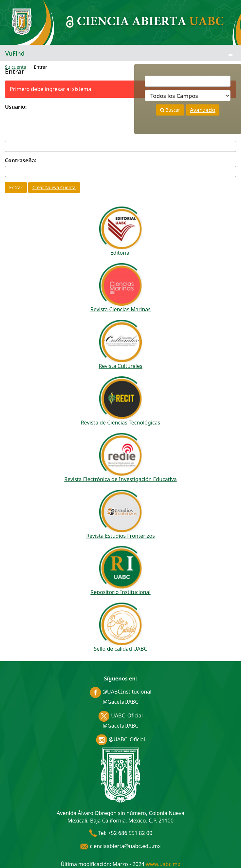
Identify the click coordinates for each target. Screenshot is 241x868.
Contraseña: (21, 160)
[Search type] (188, 96)
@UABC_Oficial (120, 739)
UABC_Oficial (120, 715)
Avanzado (203, 110)
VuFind (15, 53)
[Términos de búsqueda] (188, 81)
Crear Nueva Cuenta (54, 187)
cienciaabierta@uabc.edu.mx (120, 846)
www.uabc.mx (163, 864)
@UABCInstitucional (121, 692)
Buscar (170, 110)
